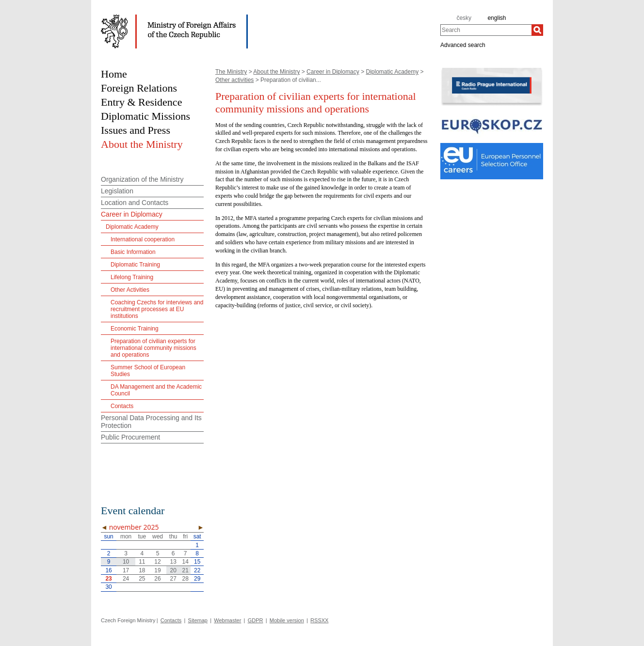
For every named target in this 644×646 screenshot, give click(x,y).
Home (114, 74)
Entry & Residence (141, 102)
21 (185, 570)
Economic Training (135, 329)
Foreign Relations (139, 88)
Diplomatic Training (135, 265)
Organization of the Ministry (142, 179)
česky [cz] (464, 18)
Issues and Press (136, 130)
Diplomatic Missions (145, 116)
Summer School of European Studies (148, 371)
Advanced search (463, 45)
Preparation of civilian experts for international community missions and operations (153, 348)
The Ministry (231, 72)
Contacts (122, 406)
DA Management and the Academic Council (156, 390)
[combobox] (486, 30)
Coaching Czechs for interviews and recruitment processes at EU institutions (157, 309)
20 (173, 570)
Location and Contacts (135, 203)
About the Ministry (276, 72)
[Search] (537, 30)
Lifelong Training (132, 277)
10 (126, 562)
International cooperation (143, 239)
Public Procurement (130, 437)
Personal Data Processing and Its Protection (151, 422)
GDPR (256, 620)
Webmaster (227, 620)
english (497, 18)
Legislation (117, 191)
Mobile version (287, 620)
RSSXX (319, 620)
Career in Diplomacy (333, 72)
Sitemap (198, 620)
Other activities (234, 80)
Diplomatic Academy (392, 72)
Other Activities (130, 290)
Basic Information (133, 252)
